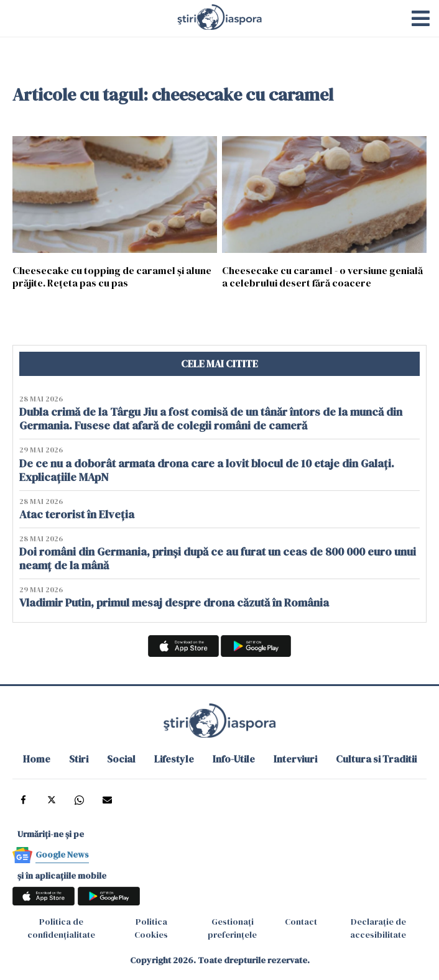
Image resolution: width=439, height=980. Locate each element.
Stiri (79, 759)
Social (121, 759)
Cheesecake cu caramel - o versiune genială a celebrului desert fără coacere (322, 276)
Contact (301, 922)
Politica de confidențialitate (61, 928)
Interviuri (295, 759)
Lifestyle (174, 759)
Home (37, 759)
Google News (62, 854)
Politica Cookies (151, 928)
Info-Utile (234, 759)
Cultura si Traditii (376, 759)
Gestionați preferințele (232, 928)
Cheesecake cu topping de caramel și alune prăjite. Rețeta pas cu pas (112, 276)
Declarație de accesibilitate (378, 928)
